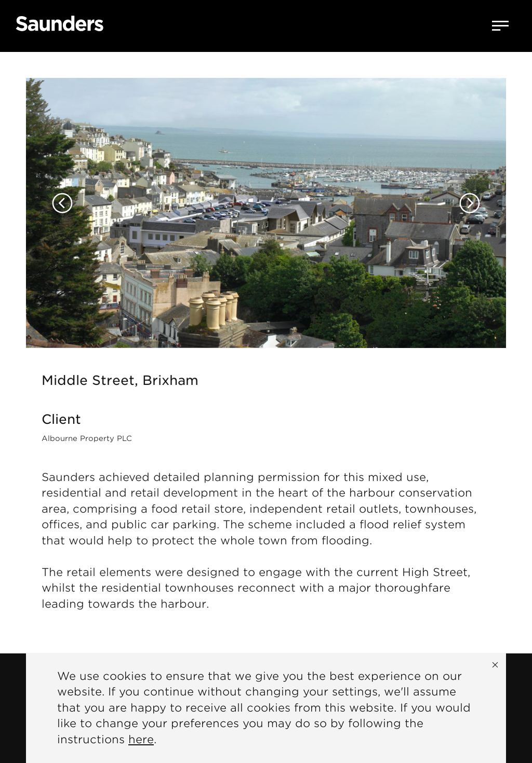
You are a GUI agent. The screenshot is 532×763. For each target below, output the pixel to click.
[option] (266, 200)
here (141, 739)
